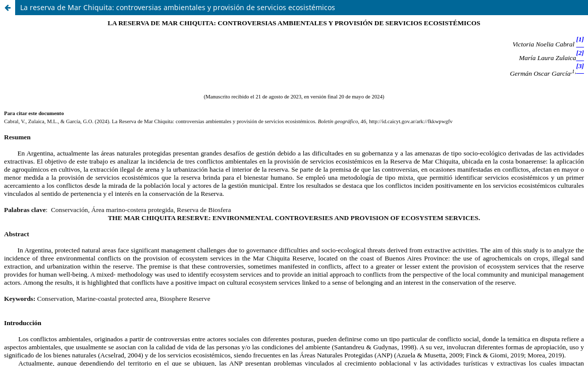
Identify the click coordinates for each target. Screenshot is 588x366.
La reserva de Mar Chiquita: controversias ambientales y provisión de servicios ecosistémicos (178, 7)
